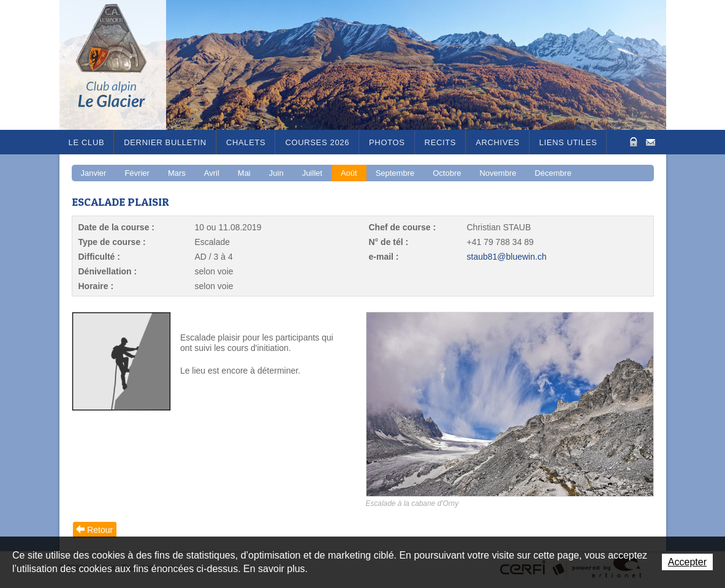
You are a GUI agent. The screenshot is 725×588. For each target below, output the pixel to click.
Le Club (87, 142)
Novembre (498, 173)
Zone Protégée (632, 142)
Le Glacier (121, 65)
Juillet (312, 173)
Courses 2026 (317, 142)
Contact (651, 141)
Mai (244, 173)
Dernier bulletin (165, 142)
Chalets (246, 142)
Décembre (553, 173)
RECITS (441, 142)
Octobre (447, 173)
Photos (387, 142)
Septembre (395, 173)
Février (137, 173)
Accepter (687, 562)
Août (349, 173)
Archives (498, 142)
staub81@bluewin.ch (507, 257)
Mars (177, 173)
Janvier (94, 173)
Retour (100, 530)
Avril (212, 173)
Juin (276, 173)
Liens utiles (568, 142)
